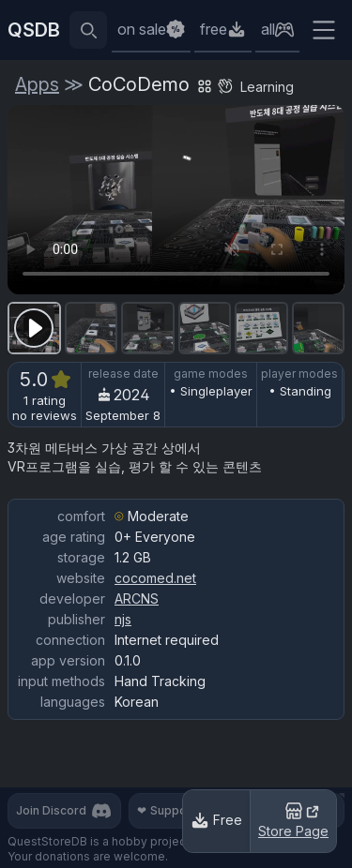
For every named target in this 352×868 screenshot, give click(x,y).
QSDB (34, 30)
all (268, 29)
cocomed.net (155, 578)
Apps (37, 84)
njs (123, 619)
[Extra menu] (324, 30)
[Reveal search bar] (88, 30)
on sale (142, 29)
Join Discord (64, 811)
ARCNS (137, 599)
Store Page (293, 819)
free (214, 29)
